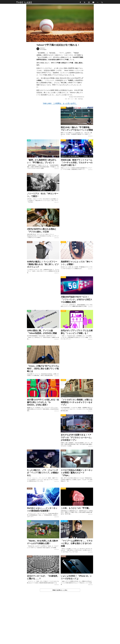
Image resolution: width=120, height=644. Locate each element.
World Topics (81, 99)
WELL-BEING (64, 522)
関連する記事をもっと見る (60, 591)
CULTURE (30, 175)
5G (66, 99)
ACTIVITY (63, 108)
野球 (76, 99)
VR (69, 99)
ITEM (29, 141)
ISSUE (29, 210)
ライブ (72, 99)
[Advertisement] (60, 622)
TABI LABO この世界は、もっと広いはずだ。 (60, 104)
